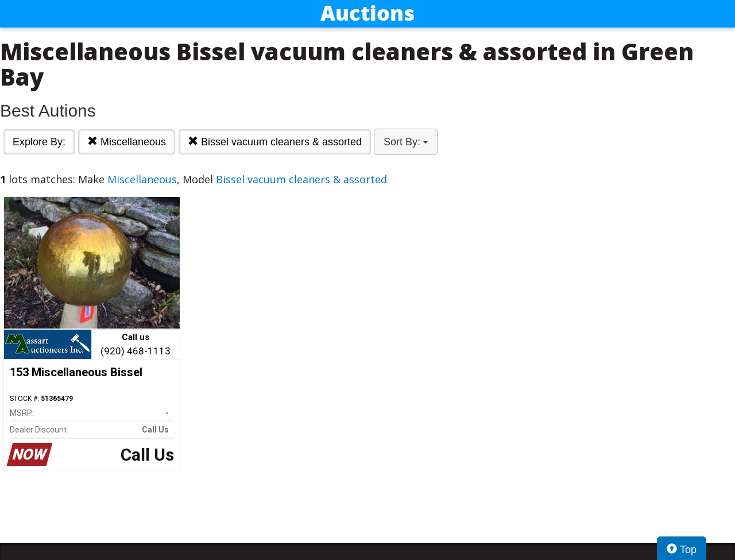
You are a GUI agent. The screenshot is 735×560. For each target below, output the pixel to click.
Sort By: (406, 142)
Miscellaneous (127, 142)
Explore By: (39, 142)
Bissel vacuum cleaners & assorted (275, 142)
